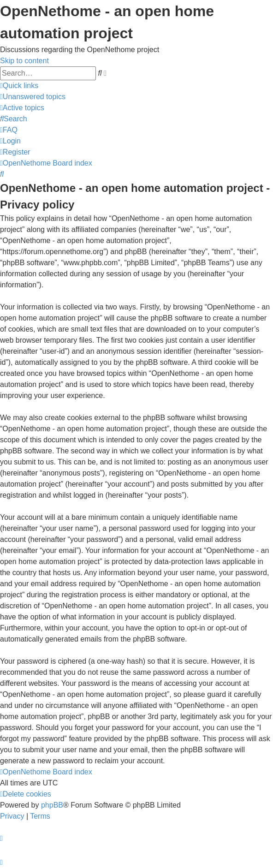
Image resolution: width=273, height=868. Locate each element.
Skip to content (24, 61)
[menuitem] (33, 97)
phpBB (52, 805)
